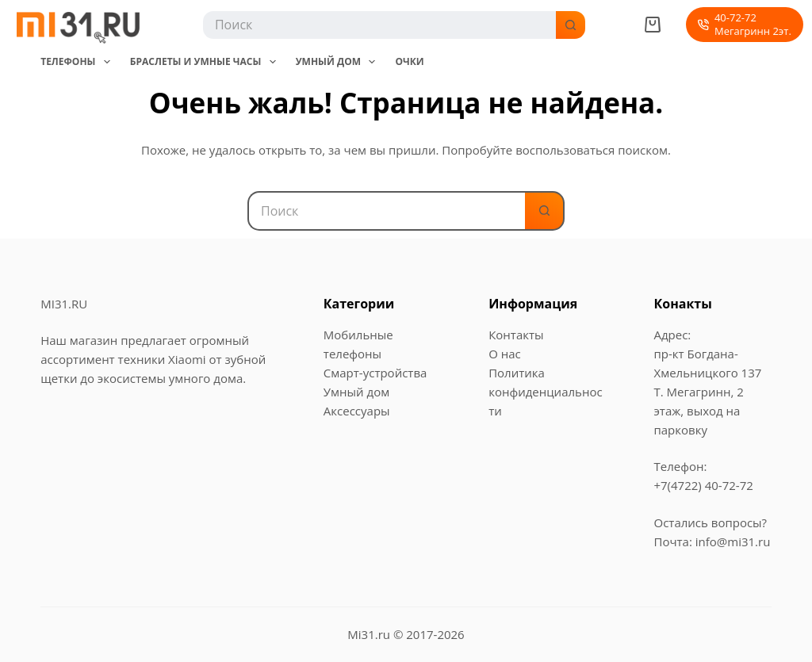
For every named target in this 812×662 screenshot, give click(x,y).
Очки (409, 61)
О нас (505, 354)
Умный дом (339, 62)
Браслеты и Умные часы (206, 62)
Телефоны (79, 62)
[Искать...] (379, 25)
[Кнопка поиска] (571, 25)
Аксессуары (357, 411)
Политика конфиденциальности (545, 392)
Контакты (516, 335)
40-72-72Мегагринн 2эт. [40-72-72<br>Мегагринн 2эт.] (744, 24)
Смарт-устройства (375, 373)
